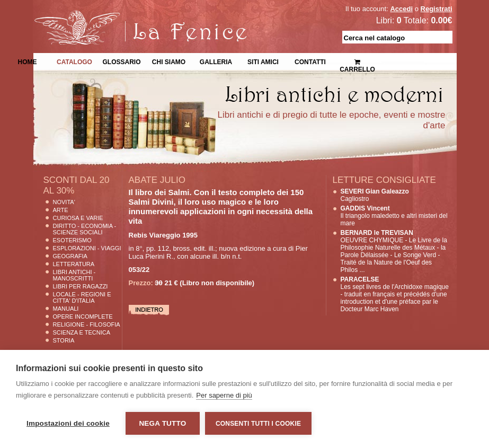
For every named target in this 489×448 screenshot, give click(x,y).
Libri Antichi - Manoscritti (74, 275)
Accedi (401, 9)
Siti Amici (263, 61)
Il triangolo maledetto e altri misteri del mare (394, 216)
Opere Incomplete (83, 317)
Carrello (357, 61)
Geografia (70, 256)
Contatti (310, 61)
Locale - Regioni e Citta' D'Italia (82, 297)
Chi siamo (169, 61)
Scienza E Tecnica (82, 332)
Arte (61, 210)
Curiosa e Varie (78, 218)
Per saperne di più (224, 395)
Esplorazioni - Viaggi (87, 248)
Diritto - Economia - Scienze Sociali (85, 229)
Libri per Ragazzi (81, 286)
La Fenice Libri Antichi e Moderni (126, 16)
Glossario (121, 61)
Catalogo (74, 61)
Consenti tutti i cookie (258, 424)
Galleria (216, 61)
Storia (64, 340)
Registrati (437, 9)
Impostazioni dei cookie (68, 423)
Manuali (66, 309)
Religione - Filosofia (87, 324)
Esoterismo (72, 240)
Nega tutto (162, 423)
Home (28, 61)
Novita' (64, 202)
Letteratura (74, 264)
